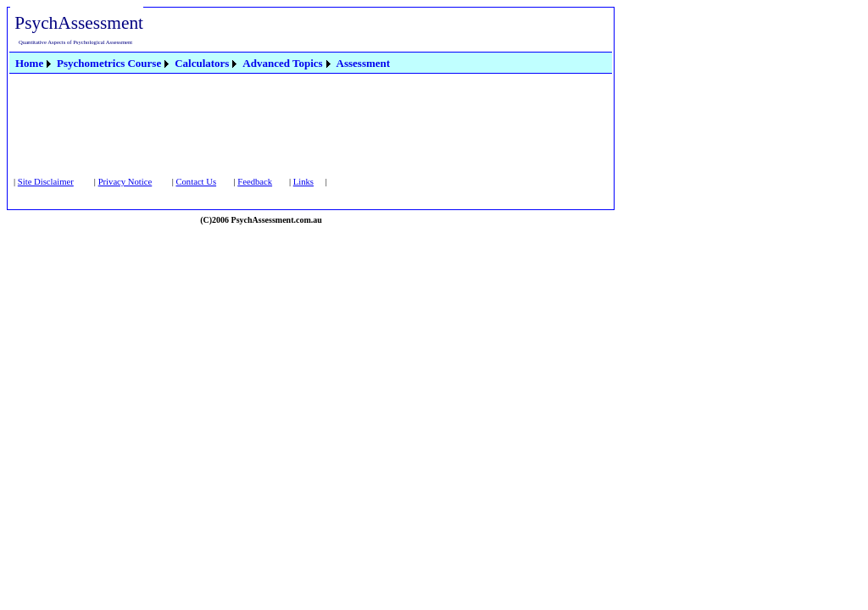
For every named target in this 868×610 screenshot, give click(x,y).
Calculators (202, 63)
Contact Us (196, 182)
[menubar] (203, 63)
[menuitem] (34, 64)
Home (29, 63)
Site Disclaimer (46, 182)
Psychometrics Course (109, 63)
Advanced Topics (282, 63)
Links (303, 182)
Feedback (255, 182)
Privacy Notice (125, 182)
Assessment (364, 63)
